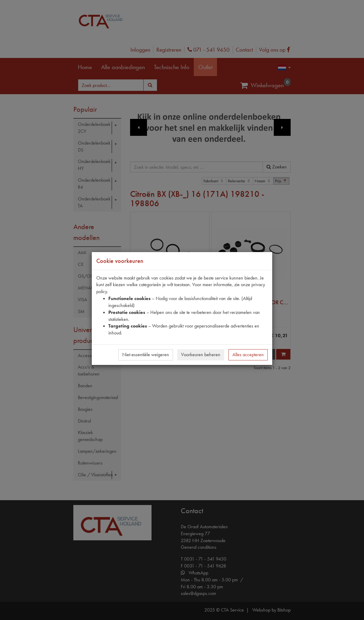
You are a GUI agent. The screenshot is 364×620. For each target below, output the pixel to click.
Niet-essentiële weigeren (146, 355)
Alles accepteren (248, 355)
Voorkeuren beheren (201, 355)
